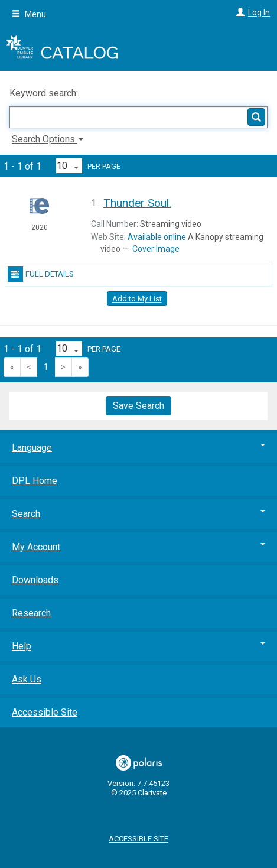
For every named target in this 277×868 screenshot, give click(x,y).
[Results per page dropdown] (69, 166)
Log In (259, 12)
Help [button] (138, 646)
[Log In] (239, 12)
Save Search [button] (138, 406)
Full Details (41, 274)
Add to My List (137, 299)
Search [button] (138, 514)
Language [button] (138, 448)
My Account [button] (138, 547)
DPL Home (35, 481)
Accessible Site (45, 712)
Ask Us (27, 679)
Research (31, 613)
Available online (157, 237)
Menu (29, 14)
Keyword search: (45, 93)
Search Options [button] (48, 139)
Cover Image (156, 249)
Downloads (35, 580)
